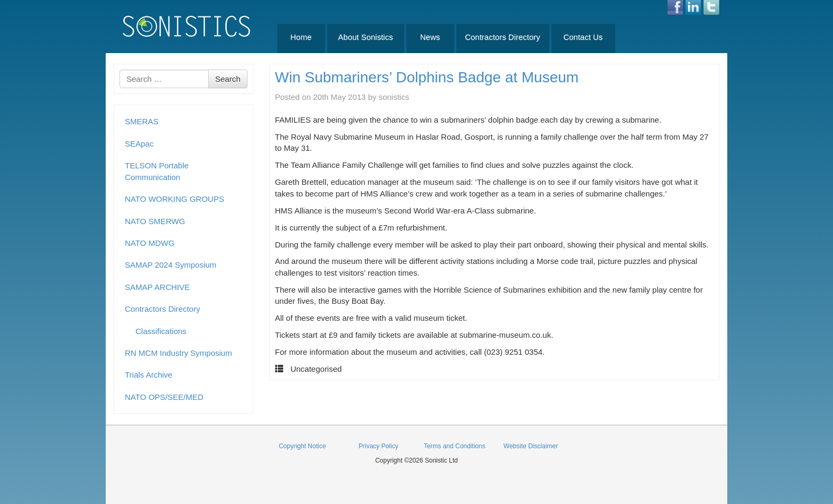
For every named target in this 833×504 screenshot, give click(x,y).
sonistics (394, 97)
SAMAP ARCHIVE (157, 287)
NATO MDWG (150, 243)
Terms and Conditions (455, 446)
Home (301, 37)
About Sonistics (365, 37)
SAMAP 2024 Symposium (171, 265)
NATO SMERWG (155, 221)
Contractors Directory (503, 37)
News (430, 37)
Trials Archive (148, 375)
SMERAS (142, 121)
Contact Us (583, 37)
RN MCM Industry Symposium (178, 353)
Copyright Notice (303, 446)
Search (228, 79)
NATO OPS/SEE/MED (164, 397)
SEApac (139, 144)
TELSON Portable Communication (157, 171)
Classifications (161, 331)
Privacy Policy (379, 446)
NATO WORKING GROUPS (175, 199)
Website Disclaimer (531, 446)
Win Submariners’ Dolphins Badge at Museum (427, 77)
